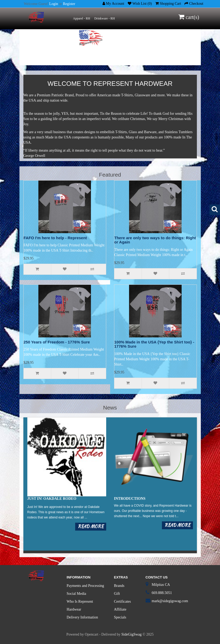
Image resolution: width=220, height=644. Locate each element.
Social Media (76, 594)
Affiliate (120, 609)
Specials (120, 617)
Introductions (130, 499)
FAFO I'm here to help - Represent (55, 238)
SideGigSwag (132, 634)
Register (69, 4)
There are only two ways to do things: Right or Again (155, 240)
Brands (119, 586)
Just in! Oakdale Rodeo (52, 499)
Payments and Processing (85, 586)
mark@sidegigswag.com (170, 601)
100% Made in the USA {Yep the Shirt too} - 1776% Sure (154, 344)
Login (53, 4)
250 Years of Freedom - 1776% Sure (57, 342)
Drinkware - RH (105, 18)
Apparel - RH (82, 18)
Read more (91, 526)
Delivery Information (82, 617)
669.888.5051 (162, 593)
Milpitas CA (161, 585)
